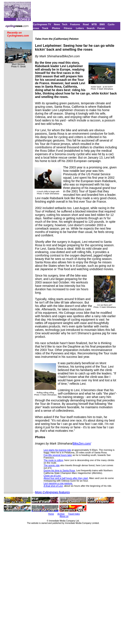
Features (75, 24)
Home (51, 514)
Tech (65, 24)
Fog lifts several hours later (58, 455)
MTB (94, 24)
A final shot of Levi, (53, 486)
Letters (80, 28)
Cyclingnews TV (42, 24)
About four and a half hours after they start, (66, 478)
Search (91, 28)
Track (45, 28)
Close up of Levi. (52, 476)
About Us (64, 516)
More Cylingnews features (52, 492)
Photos (56, 28)
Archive (61, 514)
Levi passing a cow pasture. (58, 483)
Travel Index (74, 514)
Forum (101, 28)
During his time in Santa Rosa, (60, 470)
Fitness (68, 28)
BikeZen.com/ (82, 444)
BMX (102, 24)
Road (86, 24)
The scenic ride (52, 465)
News (57, 24)
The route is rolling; (54, 460)
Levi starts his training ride (57, 450)
